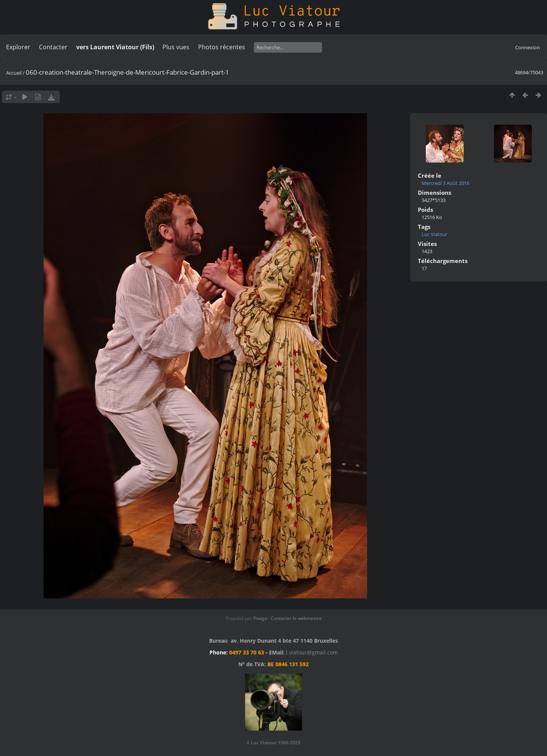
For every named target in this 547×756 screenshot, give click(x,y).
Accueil (14, 73)
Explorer (18, 47)
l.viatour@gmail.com (312, 652)
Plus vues (176, 47)
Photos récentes (222, 47)
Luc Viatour (434, 234)
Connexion (527, 47)
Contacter (53, 47)
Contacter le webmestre (296, 618)
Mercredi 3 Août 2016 (445, 183)
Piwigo (260, 618)
